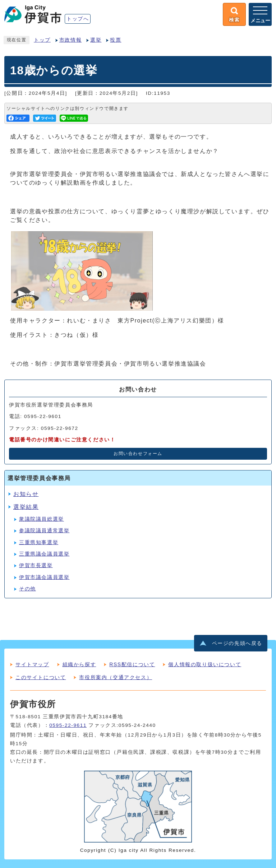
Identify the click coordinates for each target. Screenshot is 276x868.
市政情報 (70, 40)
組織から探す (79, 664)
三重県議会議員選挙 (44, 554)
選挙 (96, 40)
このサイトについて (41, 677)
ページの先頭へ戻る (237, 643)
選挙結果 (26, 507)
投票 (116, 40)
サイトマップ (32, 664)
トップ (42, 40)
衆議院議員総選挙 (42, 519)
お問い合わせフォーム (138, 454)
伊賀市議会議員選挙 (44, 577)
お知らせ (26, 494)
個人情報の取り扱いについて (205, 664)
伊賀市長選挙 (36, 565)
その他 (27, 589)
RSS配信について (132, 664)
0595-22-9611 (68, 725)
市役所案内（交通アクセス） (116, 677)
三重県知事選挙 (39, 542)
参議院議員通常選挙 (44, 531)
